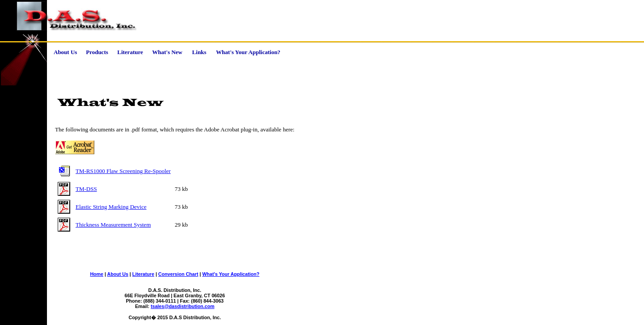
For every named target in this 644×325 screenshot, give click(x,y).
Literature (143, 274)
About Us (118, 274)
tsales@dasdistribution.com (182, 306)
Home (97, 274)
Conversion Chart (178, 274)
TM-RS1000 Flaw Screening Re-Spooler (123, 171)
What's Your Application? (231, 274)
